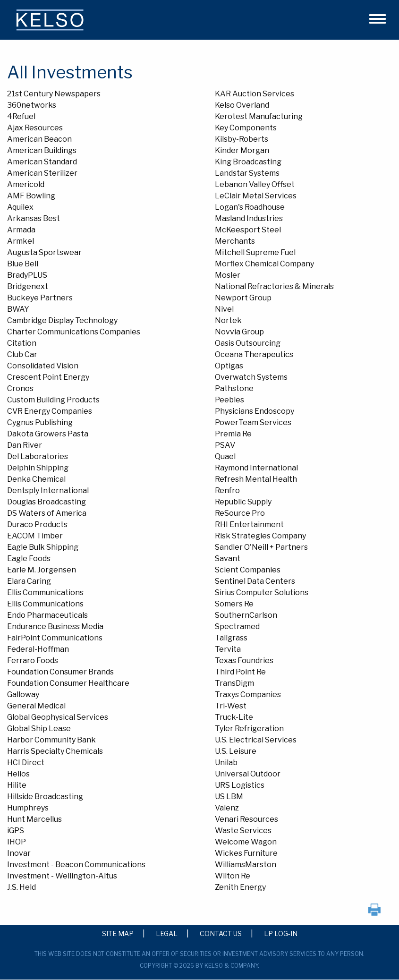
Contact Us (221, 933)
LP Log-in (281, 933)
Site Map (118, 933)
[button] (374, 17)
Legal (167, 933)
